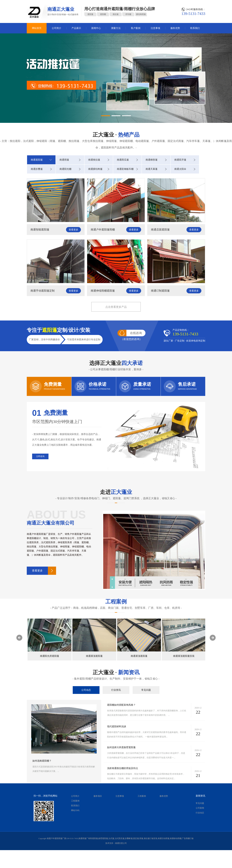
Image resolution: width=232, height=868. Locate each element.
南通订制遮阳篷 (160, 291)
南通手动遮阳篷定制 (43, 291)
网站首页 (37, 28)
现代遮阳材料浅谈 (117, 726)
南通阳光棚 (65, 169)
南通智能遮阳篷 (40, 230)
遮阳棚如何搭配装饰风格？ (121, 705)
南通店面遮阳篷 (160, 230)
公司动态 (86, 690)
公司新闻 (200, 808)
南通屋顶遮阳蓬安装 (184, 656)
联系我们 (195, 28)
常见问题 (146, 690)
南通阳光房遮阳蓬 (50, 656)
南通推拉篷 (94, 160)
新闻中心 (96, 28)
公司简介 (57, 28)
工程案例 (75, 801)
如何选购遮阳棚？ (42, 761)
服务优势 (175, 28)
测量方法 (116, 28)
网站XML (75, 810)
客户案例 (136, 28)
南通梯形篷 (152, 160)
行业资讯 (116, 690)
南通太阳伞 (180, 169)
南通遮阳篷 (37, 160)
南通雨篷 (64, 160)
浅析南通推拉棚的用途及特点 (123, 768)
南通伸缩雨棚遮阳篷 (103, 291)
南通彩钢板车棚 (125, 169)
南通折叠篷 (37, 169)
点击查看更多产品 (116, 307)
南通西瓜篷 (123, 160)
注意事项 (155, 28)
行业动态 (200, 813)
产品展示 (76, 28)
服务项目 (98, 796)
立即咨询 (40, 456)
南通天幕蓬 (152, 169)
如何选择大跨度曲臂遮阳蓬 (121, 747)
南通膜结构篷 (95, 169)
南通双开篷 (180, 160)
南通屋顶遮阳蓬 (94, 656)
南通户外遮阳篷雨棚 (103, 230)
